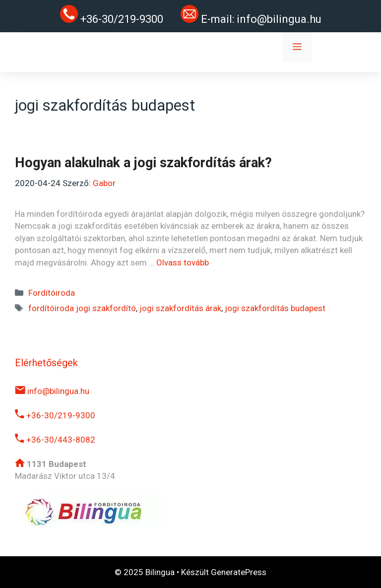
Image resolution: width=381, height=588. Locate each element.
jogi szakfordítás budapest (275, 308)
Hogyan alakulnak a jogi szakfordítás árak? (143, 163)
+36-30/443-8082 (55, 440)
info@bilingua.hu (279, 19)
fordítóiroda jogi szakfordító (82, 308)
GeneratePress (239, 572)
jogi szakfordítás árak (180, 308)
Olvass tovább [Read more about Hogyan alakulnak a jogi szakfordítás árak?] (183, 262)
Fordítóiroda (52, 293)
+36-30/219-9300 (55, 415)
